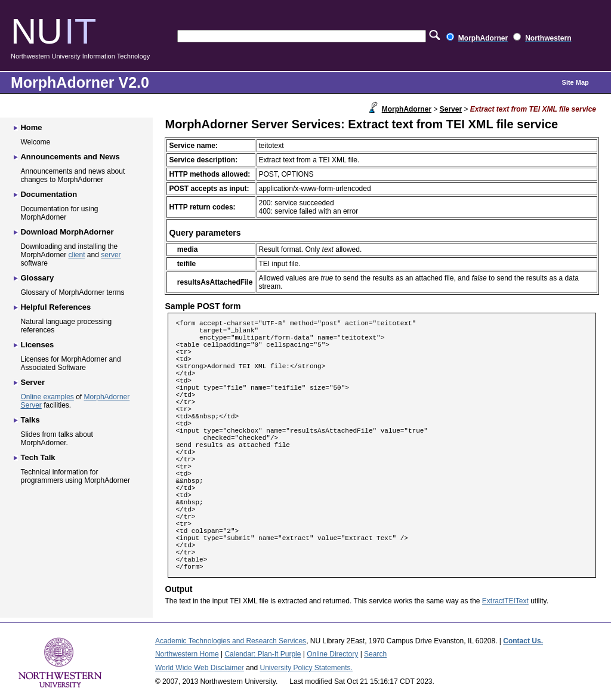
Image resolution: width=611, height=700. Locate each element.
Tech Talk (38, 457)
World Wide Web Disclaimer (200, 668)
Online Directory (332, 654)
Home (31, 127)
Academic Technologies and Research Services (231, 641)
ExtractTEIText (505, 601)
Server (451, 109)
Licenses (37, 345)
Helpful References (55, 307)
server (111, 255)
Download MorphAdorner (67, 232)
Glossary (37, 278)
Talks (30, 420)
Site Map (575, 82)
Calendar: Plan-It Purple (263, 654)
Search (375, 654)
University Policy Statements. (306, 668)
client (77, 255)
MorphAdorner (407, 109)
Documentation (49, 194)
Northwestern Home (187, 654)
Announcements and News (70, 157)
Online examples (47, 397)
